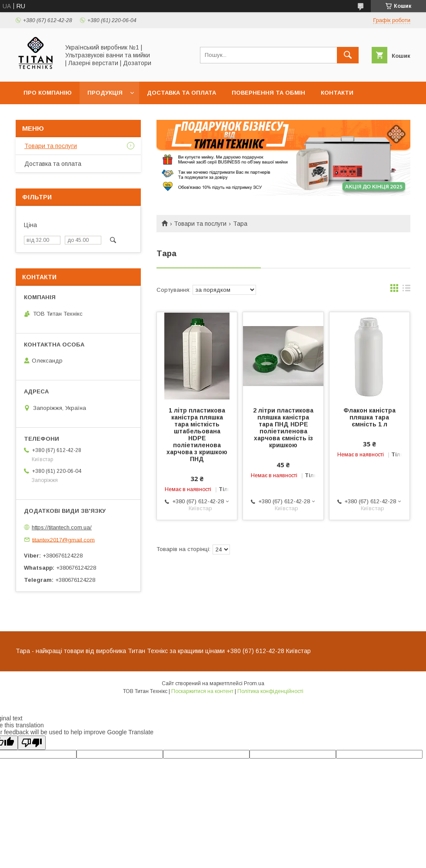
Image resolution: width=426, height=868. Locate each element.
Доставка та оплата (181, 93)
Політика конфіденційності (270, 691)
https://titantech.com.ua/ (62, 527)
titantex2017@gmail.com (63, 540)
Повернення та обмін (268, 93)
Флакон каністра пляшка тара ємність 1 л (369, 417)
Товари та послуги (200, 224)
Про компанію (48, 93)
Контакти (337, 93)
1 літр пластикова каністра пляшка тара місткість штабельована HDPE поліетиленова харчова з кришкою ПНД (197, 435)
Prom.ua (254, 683)
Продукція (105, 93)
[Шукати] (348, 55)
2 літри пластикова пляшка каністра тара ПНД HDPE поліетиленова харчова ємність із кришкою (283, 428)
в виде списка (406, 290)
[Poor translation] (32, 743)
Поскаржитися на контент (202, 691)
